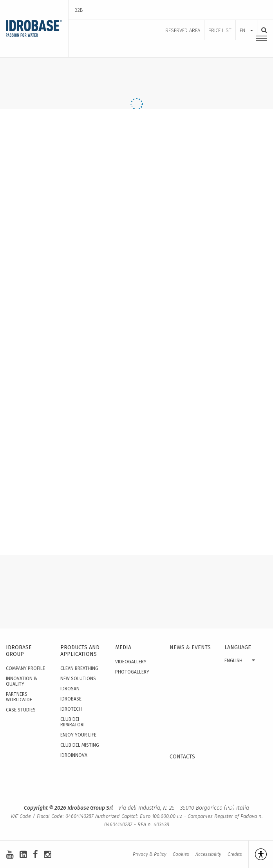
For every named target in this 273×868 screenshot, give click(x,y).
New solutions (78, 679)
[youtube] (10, 854)
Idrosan (70, 689)
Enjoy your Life (78, 735)
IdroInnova (74, 755)
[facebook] (35, 854)
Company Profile (25, 668)
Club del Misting (80, 745)
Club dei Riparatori (72, 722)
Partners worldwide (19, 697)
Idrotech (71, 709)
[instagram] (48, 854)
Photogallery (132, 672)
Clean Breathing (79, 668)
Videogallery (131, 662)
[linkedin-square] (23, 854)
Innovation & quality (22, 681)
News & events (190, 647)
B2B (79, 10)
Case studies (21, 710)
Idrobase (71, 699)
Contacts (182, 757)
